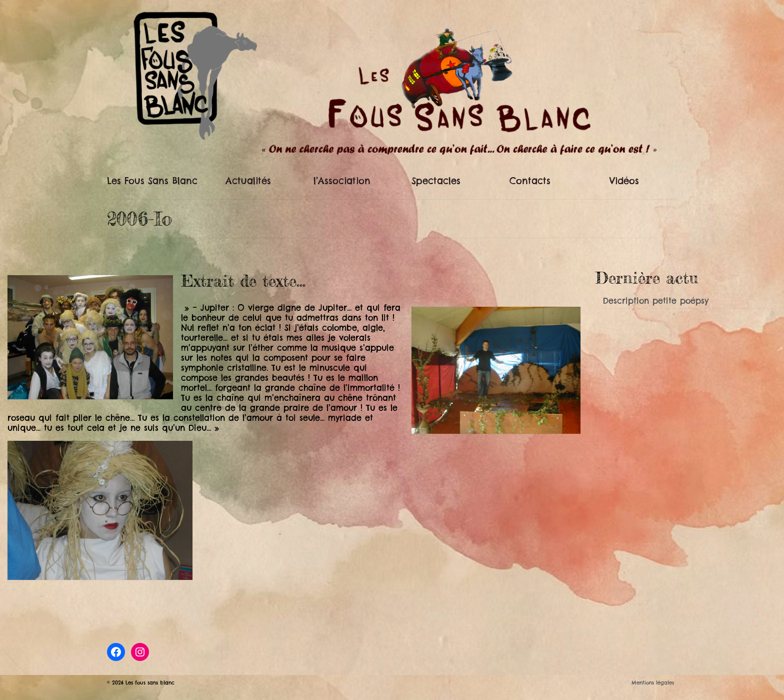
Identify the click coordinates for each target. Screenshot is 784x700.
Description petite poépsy (656, 301)
